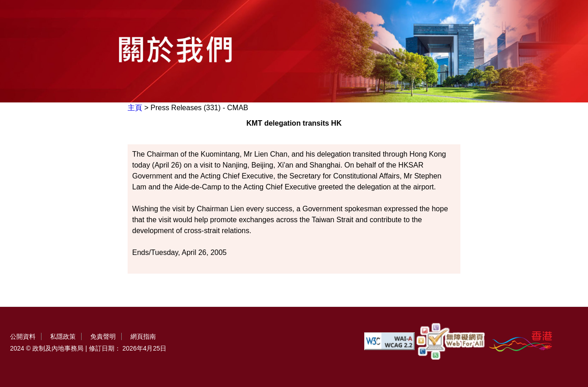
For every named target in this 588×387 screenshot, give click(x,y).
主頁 (135, 108)
